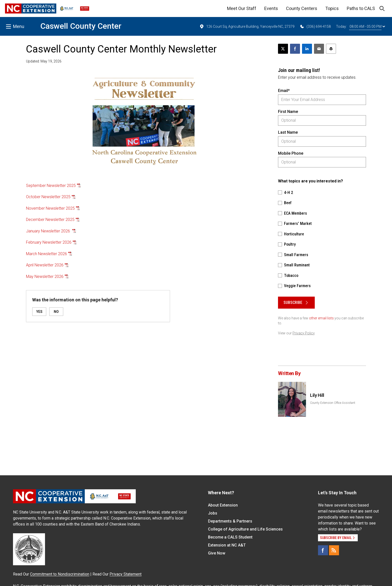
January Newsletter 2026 (48, 231)
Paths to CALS (361, 8)
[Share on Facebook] (295, 49)
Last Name (288, 132)
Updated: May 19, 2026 (44, 61)
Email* (284, 91)
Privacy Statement (125, 574)
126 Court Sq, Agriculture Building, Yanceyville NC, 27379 (247, 26)
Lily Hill (317, 395)
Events (271, 8)
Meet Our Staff (242, 8)
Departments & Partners (230, 521)
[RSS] (334, 550)
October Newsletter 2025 (48, 197)
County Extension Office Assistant (333, 403)
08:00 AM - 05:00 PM (367, 26)
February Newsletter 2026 (49, 242)
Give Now (217, 553)
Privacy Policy (304, 333)
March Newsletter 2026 (46, 254)
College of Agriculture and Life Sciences (245, 529)
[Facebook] (323, 550)
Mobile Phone (291, 153)
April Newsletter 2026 (45, 265)
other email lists (321, 318)
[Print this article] (331, 49)
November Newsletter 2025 (50, 208)
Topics (332, 8)
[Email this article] (319, 49)
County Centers (302, 8)
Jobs (213, 513)
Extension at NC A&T (227, 545)
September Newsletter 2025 (51, 186)
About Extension (223, 505)
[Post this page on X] (283, 49)
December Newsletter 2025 (50, 220)
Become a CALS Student (230, 537)
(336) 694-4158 (315, 26)
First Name (288, 112)
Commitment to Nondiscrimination (60, 574)
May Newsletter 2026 (45, 277)
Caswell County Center (81, 26)
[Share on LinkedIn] (307, 49)
